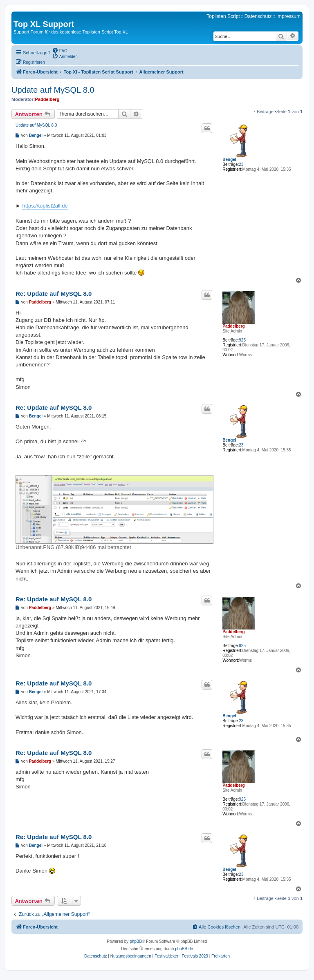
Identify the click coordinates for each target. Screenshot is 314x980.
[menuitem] (60, 50)
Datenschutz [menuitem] (258, 16)
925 (242, 340)
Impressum (288, 16)
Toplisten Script (223, 16)
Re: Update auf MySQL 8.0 (54, 294)
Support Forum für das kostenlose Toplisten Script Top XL (71, 32)
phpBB (136, 941)
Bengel (229, 160)
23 (241, 164)
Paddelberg (47, 99)
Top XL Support (44, 24)
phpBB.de (184, 949)
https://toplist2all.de (45, 206)
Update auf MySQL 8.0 (53, 90)
